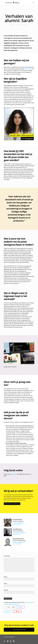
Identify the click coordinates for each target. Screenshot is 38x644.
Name (6, 577)
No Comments (24, 25)
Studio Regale (28, 69)
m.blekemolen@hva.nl (19, 542)
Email (6, 583)
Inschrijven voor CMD (19, 630)
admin (13, 25)
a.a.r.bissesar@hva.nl (18, 523)
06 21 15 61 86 (17, 544)
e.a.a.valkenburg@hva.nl (19, 533)
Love (10, 607)
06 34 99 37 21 (17, 534)
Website (6, 590)
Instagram (14, 474)
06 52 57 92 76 (17, 525)
